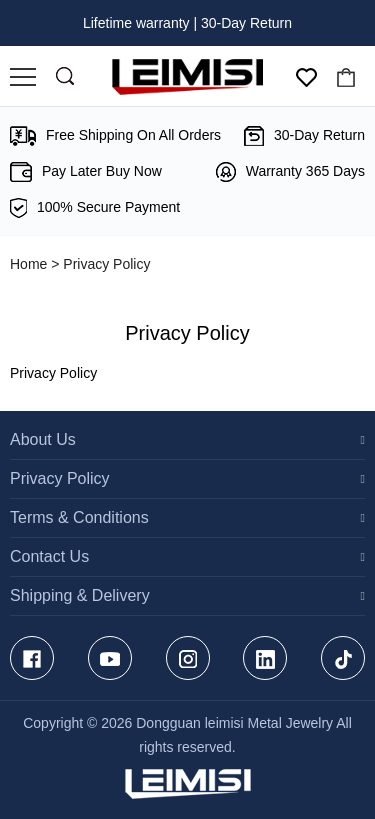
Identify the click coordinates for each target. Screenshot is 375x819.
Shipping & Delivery (80, 595)
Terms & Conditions (79, 517)
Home (28, 264)
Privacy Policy (60, 478)
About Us (43, 439)
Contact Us (49, 556)
